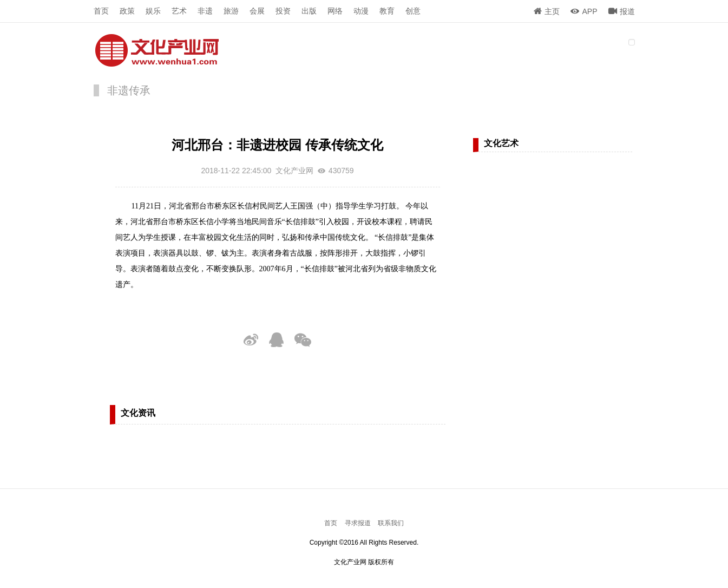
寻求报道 (358, 523)
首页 (101, 11)
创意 (413, 11)
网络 (335, 11)
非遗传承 (129, 90)
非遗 (205, 11)
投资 (283, 11)
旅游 (231, 11)
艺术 (179, 11)
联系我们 (391, 523)
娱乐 (153, 11)
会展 (257, 11)
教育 (387, 11)
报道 (622, 11)
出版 (309, 11)
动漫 (361, 11)
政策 (127, 11)
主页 (547, 11)
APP (584, 11)
